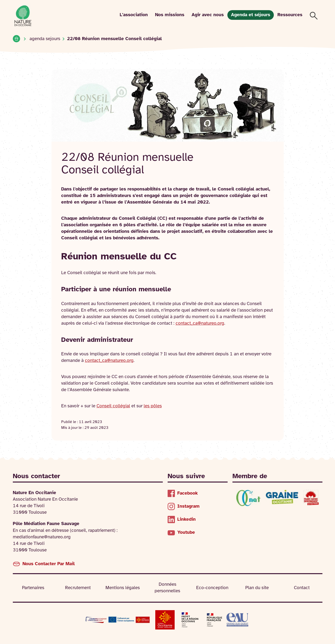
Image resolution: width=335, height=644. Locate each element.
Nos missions (170, 15)
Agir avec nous (208, 15)
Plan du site (257, 588)
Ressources (290, 15)
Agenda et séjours (251, 15)
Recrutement (78, 588)
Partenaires (33, 588)
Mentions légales (123, 588)
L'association (134, 15)
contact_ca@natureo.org (200, 323)
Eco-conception (212, 588)
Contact (302, 588)
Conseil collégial (113, 406)
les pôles (153, 406)
